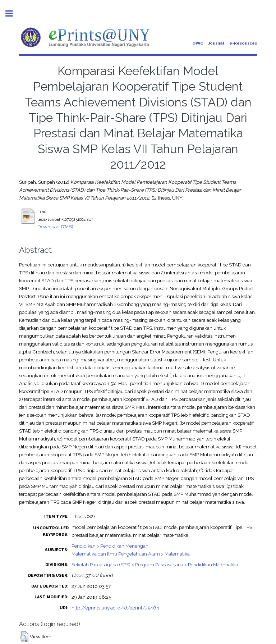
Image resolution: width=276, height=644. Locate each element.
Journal (216, 43)
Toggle (13, 13)
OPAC (198, 43)
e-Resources (243, 43)
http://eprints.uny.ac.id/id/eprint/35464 (115, 608)
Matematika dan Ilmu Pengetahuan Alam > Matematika (131, 554)
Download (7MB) (55, 227)
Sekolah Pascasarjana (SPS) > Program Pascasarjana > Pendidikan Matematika (155, 565)
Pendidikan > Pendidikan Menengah (110, 546)
